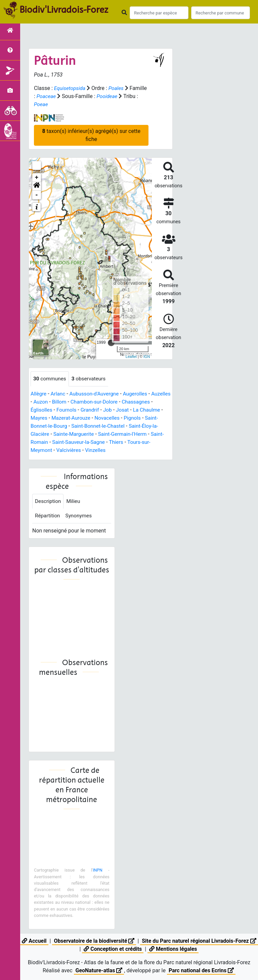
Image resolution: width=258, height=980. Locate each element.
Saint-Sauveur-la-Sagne (114, 442)
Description (49, 502)
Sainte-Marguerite (106, 434)
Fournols (101, 410)
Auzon (62, 402)
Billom (82, 402)
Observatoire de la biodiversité (99, 941)
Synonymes (80, 517)
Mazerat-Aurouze (105, 418)
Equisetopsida (71, 88)
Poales (118, 88)
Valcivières (94, 450)
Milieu (75, 502)
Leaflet (131, 357)
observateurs (91, 379)
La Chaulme (45, 418)
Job (144, 410)
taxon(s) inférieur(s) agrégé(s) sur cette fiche (91, 135)
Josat (160, 410)
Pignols (39, 426)
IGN (147, 357)
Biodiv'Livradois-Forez (64, 10)
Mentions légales (178, 949)
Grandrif (126, 410)
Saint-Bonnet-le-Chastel (136, 426)
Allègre (39, 394)
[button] (37, 186)
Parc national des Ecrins (201, 970)
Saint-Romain (66, 442)
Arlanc (59, 394)
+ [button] (37, 178)
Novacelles (143, 418)
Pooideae (127, 96)
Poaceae (65, 96)
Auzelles (41, 402)
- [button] (37, 195)
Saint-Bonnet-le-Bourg (78, 426)
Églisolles (76, 410)
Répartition (48, 517)
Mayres (72, 418)
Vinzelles (122, 450)
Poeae (57, 104)
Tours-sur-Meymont (54, 450)
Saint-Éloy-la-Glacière (56, 434)
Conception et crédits (117, 949)
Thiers (153, 442)
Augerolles (139, 394)
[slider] (111, 343)
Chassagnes (45, 410)
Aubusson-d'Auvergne (97, 394)
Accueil (38, 941)
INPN (97, 871)
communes (50, 379)
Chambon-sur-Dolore (118, 402)
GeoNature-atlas (99, 970)
